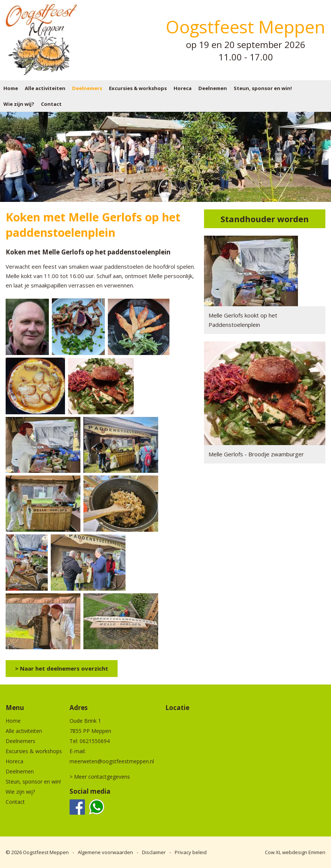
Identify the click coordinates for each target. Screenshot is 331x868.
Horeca (183, 88)
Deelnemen (213, 88)
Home (11, 88)
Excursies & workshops (138, 88)
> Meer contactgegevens (100, 777)
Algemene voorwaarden (105, 852)
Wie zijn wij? (19, 104)
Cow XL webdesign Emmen (295, 852)
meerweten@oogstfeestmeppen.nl (112, 761)
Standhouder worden (265, 219)
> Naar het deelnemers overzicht (62, 668)
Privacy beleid (191, 852)
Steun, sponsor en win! (263, 88)
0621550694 (95, 741)
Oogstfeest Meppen (46, 852)
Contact (51, 104)
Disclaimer (154, 852)
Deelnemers (87, 88)
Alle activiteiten (45, 88)
